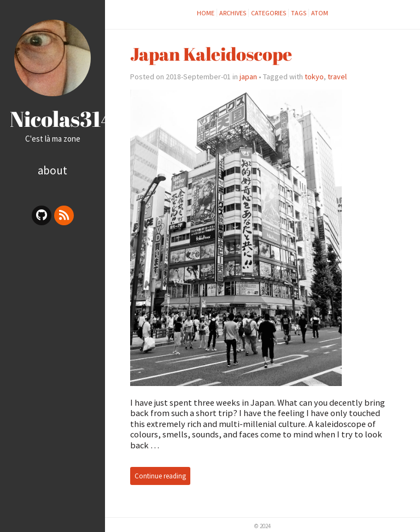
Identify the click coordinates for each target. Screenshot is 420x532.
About (52, 170)
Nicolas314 (62, 119)
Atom (320, 13)
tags (299, 13)
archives (233, 13)
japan (248, 77)
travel (337, 77)
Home (206, 13)
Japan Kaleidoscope (211, 54)
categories (269, 13)
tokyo (314, 77)
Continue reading (160, 476)
